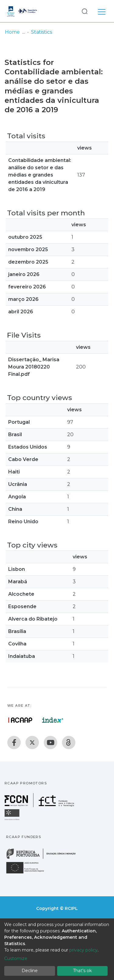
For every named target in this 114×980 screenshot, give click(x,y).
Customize (16, 958)
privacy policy (83, 950)
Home (12, 32)
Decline (30, 971)
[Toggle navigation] (102, 11)
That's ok (82, 971)
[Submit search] (85, 11)
